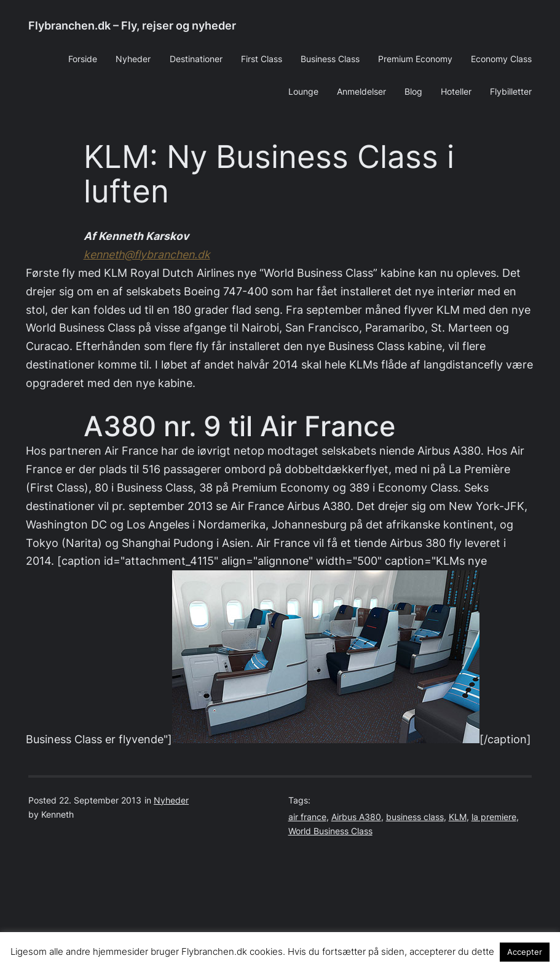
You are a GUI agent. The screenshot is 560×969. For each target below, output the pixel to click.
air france (307, 817)
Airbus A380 (356, 817)
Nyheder (171, 800)
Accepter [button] (525, 952)
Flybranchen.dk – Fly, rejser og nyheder (132, 26)
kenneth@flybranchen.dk (147, 254)
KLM (458, 817)
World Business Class (330, 831)
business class (415, 817)
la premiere (494, 817)
